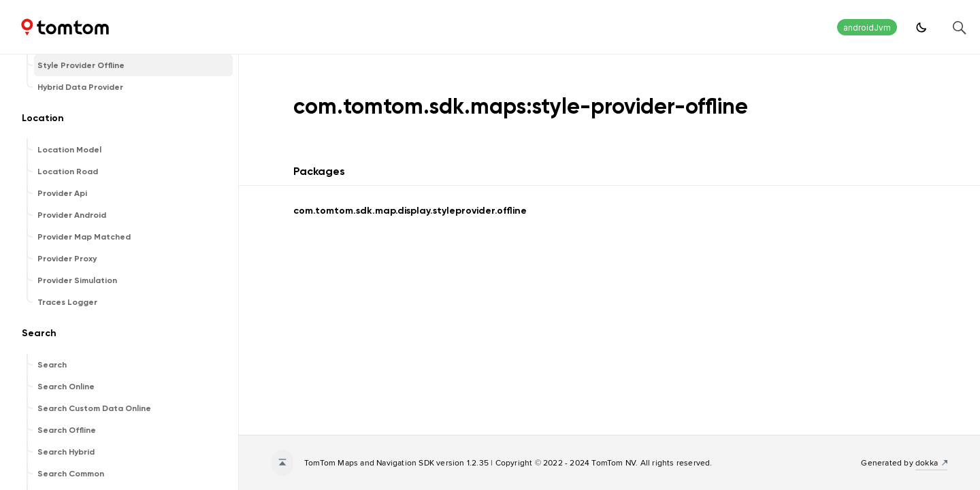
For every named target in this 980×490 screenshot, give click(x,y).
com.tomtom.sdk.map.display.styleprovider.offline (410, 211)
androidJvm (867, 28)
